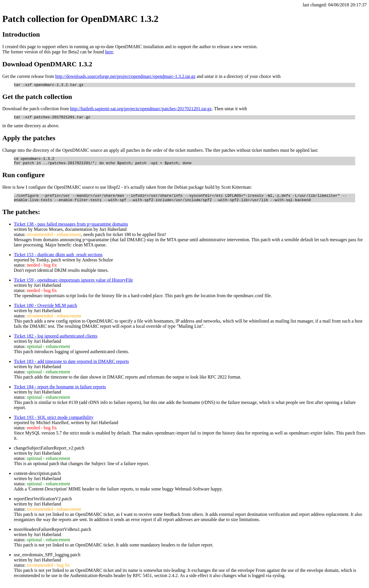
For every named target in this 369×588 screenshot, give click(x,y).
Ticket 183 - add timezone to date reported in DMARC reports (71, 367)
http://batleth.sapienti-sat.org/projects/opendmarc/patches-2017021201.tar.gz (141, 109)
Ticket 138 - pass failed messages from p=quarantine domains (71, 229)
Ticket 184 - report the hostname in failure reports (60, 392)
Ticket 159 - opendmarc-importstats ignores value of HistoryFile (73, 285)
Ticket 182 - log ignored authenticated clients (56, 341)
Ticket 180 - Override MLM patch (45, 311)
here (109, 52)
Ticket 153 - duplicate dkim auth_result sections (58, 260)
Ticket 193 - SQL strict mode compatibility (54, 423)
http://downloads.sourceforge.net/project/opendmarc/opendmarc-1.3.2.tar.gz (125, 76)
